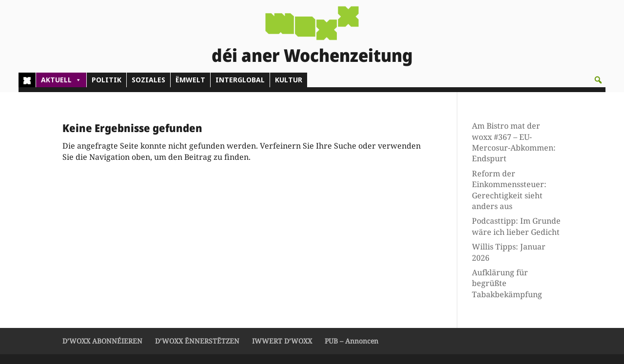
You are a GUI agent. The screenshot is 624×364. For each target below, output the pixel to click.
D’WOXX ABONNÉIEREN (102, 341)
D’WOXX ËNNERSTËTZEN (197, 341)
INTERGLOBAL (240, 80)
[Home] (27, 80)
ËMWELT (190, 80)
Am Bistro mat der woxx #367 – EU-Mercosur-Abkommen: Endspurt (514, 142)
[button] (598, 80)
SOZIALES (148, 80)
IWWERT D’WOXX (282, 341)
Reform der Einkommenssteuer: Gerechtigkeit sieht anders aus (509, 190)
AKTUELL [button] (61, 80)
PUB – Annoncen (351, 341)
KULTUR (289, 80)
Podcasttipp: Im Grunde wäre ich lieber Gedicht (516, 226)
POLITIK (107, 80)
